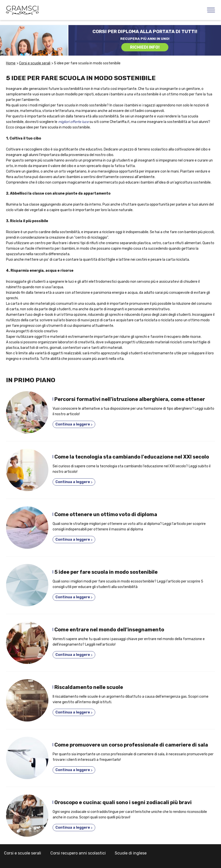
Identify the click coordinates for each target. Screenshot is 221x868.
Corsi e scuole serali (23, 853)
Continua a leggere (74, 424)
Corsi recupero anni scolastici (78, 853)
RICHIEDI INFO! (145, 47)
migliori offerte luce (73, 122)
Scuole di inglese (131, 853)
